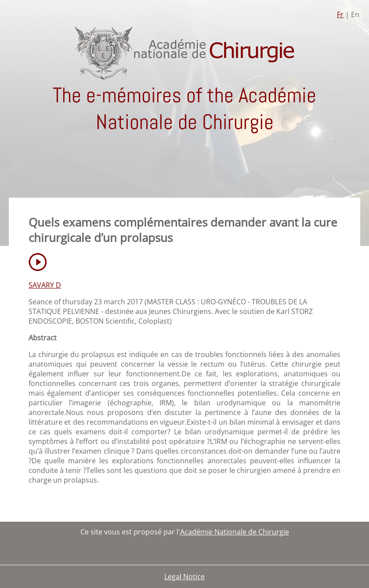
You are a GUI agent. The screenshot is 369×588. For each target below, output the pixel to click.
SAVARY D (45, 285)
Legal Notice (184, 577)
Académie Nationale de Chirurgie (235, 532)
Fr (340, 14)
